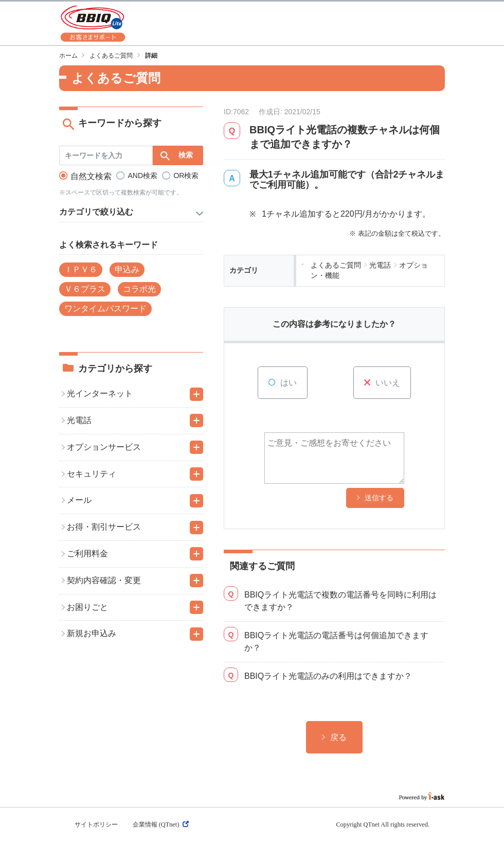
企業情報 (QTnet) (161, 825)
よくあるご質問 (111, 56)
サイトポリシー (96, 825)
